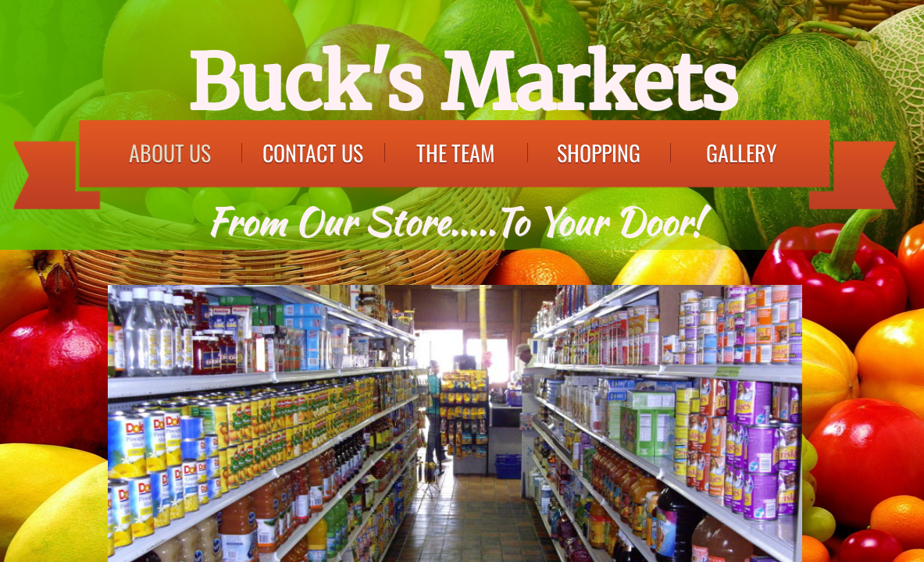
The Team (455, 153)
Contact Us (313, 153)
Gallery (741, 153)
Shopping (599, 153)
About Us (170, 153)
